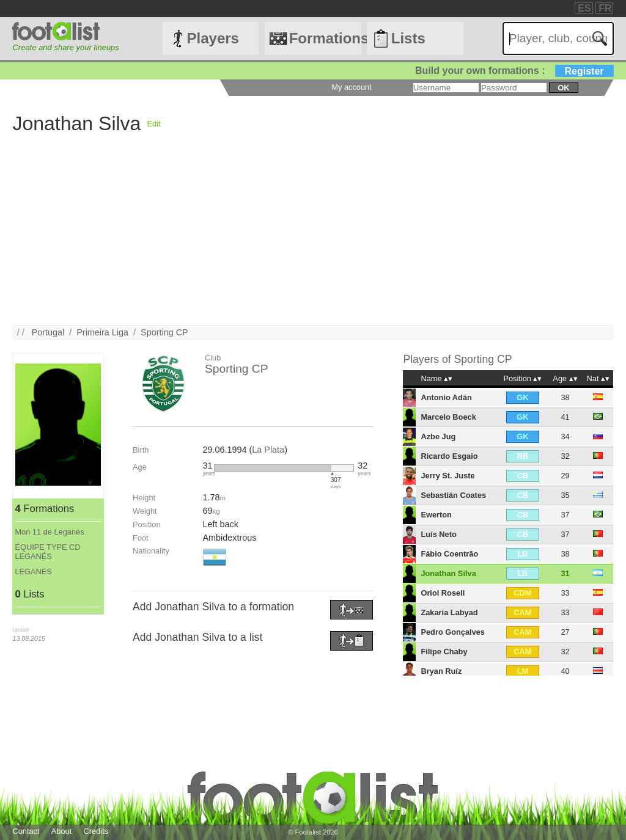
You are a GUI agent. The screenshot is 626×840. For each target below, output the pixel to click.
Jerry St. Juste (447, 476)
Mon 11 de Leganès (49, 532)
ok (563, 88)
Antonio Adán (446, 397)
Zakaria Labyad (449, 612)
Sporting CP (164, 332)
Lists (408, 38)
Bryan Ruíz (441, 671)
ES (584, 8)
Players (213, 38)
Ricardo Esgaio (449, 456)
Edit (153, 124)
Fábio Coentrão (449, 554)
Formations (325, 38)
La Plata (268, 450)
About (61, 831)
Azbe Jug (438, 436)
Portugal (48, 332)
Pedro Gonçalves (453, 632)
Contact (26, 831)
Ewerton (436, 515)
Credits (96, 831)
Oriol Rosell (443, 593)
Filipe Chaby (444, 652)
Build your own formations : (514, 71)
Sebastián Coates (453, 495)
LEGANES (33, 572)
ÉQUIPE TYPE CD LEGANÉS (47, 552)
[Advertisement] (313, 239)
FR (605, 8)
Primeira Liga (102, 332)
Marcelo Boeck (448, 417)
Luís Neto (438, 534)
